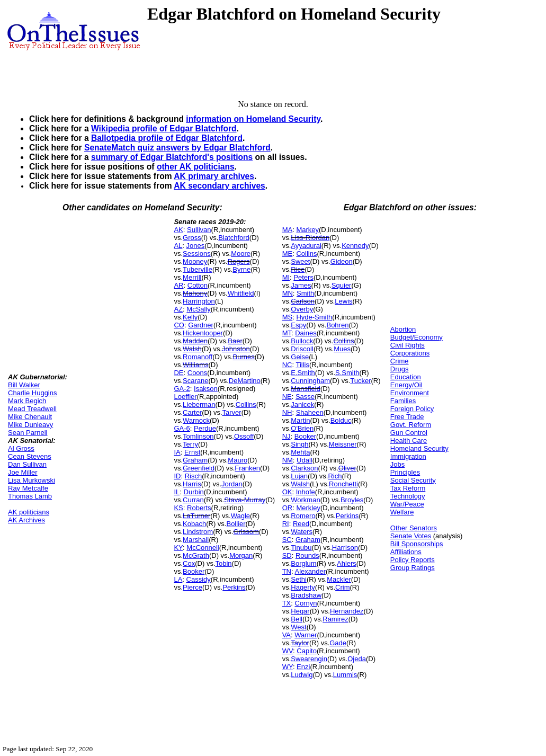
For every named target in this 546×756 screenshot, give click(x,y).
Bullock (302, 341)
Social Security (413, 480)
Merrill (192, 277)
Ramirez (335, 619)
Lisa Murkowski (32, 480)
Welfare (402, 512)
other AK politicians (196, 167)
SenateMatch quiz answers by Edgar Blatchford (177, 148)
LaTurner (196, 516)
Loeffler (185, 397)
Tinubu (301, 548)
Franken (247, 468)
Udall (305, 460)
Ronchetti (343, 484)
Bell (297, 619)
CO (179, 325)
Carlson (303, 301)
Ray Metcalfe (28, 488)
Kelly (190, 317)
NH (287, 412)
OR (288, 508)
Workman (305, 500)
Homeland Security (419, 448)
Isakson (206, 389)
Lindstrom (198, 532)
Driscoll (302, 349)
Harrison (345, 548)
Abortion (403, 329)
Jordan (232, 484)
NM (288, 460)
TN (287, 571)
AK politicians (29, 512)
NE (287, 397)
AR (178, 285)
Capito (307, 651)
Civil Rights (408, 345)
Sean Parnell (28, 433)
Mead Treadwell (32, 409)
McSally (199, 309)
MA (288, 230)
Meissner (343, 444)
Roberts (199, 508)
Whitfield (241, 293)
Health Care (409, 441)
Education (406, 377)
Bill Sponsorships (417, 544)
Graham (195, 460)
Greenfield (199, 468)
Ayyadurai (306, 246)
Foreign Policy (412, 409)
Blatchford (234, 238)
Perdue (205, 428)
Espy (298, 325)
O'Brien (302, 428)
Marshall (196, 540)
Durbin (194, 492)
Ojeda (357, 659)
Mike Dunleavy (30, 425)
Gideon (342, 261)
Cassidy (199, 579)
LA (178, 579)
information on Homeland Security (253, 119)
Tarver (232, 412)
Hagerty (303, 587)
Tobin (224, 563)
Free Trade (407, 417)
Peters (303, 277)
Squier (342, 285)
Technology (408, 496)
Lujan (299, 476)
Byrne (241, 269)
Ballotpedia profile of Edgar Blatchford (167, 138)
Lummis (345, 675)
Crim (342, 587)
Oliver (347, 468)
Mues (342, 349)
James (301, 285)
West (298, 627)
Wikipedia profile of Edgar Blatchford (164, 128)
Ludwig (302, 675)
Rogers (239, 261)
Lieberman (199, 404)
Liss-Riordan (310, 238)
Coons (198, 373)
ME (288, 254)
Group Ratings (413, 568)
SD (287, 555)
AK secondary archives (219, 186)
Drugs (400, 369)
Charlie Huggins (33, 393)
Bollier (236, 524)
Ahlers (347, 563)
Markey (307, 230)
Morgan (241, 555)
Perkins (234, 587)
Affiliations (406, 552)
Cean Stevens (30, 456)
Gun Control (409, 433)
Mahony (195, 293)
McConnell (203, 548)
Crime (400, 361)
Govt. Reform (411, 425)
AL (178, 246)
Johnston (236, 349)
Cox (189, 563)
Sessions (197, 254)
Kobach (194, 524)
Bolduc (341, 420)
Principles (405, 472)
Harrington (199, 301)
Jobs (397, 464)
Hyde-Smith (314, 317)
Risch (194, 476)
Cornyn (306, 603)
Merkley (308, 508)
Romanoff (198, 357)
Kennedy (355, 246)
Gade (338, 643)
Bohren (337, 325)
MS (288, 317)
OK (287, 492)
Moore (241, 254)
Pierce (193, 587)
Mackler (339, 579)
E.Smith (303, 373)
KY (178, 548)
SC (287, 540)
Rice (298, 269)
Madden (195, 341)
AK (178, 230)
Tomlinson (198, 436)
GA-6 (182, 428)
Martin (300, 420)
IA (177, 452)
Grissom (246, 532)
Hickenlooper (203, 333)
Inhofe (306, 492)
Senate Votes (411, 536)
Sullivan (199, 230)
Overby (302, 309)
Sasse (305, 397)
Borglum (303, 563)
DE (178, 373)
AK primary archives (214, 176)
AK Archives (26, 520)
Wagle (240, 516)
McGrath (196, 555)
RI (286, 524)
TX (287, 603)
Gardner (201, 325)
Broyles (352, 500)
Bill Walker (24, 385)
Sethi (299, 579)
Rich (335, 476)
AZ (178, 309)
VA (287, 635)
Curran (193, 500)
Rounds (307, 555)
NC (287, 365)
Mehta (300, 452)
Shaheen (310, 412)
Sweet (300, 261)
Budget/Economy (417, 337)
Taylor (300, 643)
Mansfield (306, 389)
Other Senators (414, 528)
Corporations (410, 353)
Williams (195, 365)
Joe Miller (23, 472)
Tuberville (198, 269)
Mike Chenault (30, 417)
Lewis (343, 301)
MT (287, 333)
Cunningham (310, 381)
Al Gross (21, 448)
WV (288, 651)
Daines (306, 333)
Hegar (300, 611)
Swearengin (309, 659)
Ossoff (244, 436)
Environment (410, 393)
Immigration (408, 456)
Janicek (302, 404)
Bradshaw (306, 595)
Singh (299, 444)
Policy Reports (413, 560)
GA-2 (182, 389)
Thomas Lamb (30, 496)
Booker (194, 571)
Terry (190, 444)
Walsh (192, 349)
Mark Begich (27, 401)
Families (403, 401)
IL (177, 492)
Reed (301, 524)
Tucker (360, 381)
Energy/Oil (406, 385)
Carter (192, 412)
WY (288, 667)
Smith (305, 293)
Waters (302, 532)
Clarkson (304, 468)
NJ (287, 436)
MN (288, 293)
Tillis (302, 365)
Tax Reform (408, 488)
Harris (192, 484)
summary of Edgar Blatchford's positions (172, 157)
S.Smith (347, 373)
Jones (196, 246)
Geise (300, 357)
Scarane (195, 381)
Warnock (196, 420)
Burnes (244, 357)
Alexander (311, 571)
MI (286, 277)
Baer (235, 341)
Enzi (303, 667)
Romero (303, 516)
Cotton (198, 285)
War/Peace (407, 504)
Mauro (238, 460)
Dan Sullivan (27, 464)
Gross (192, 238)
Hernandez (347, 611)
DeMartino (245, 381)
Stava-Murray (245, 500)
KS (178, 508)
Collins (246, 404)
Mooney (195, 261)
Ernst (192, 452)
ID (177, 476)
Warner (306, 635)
